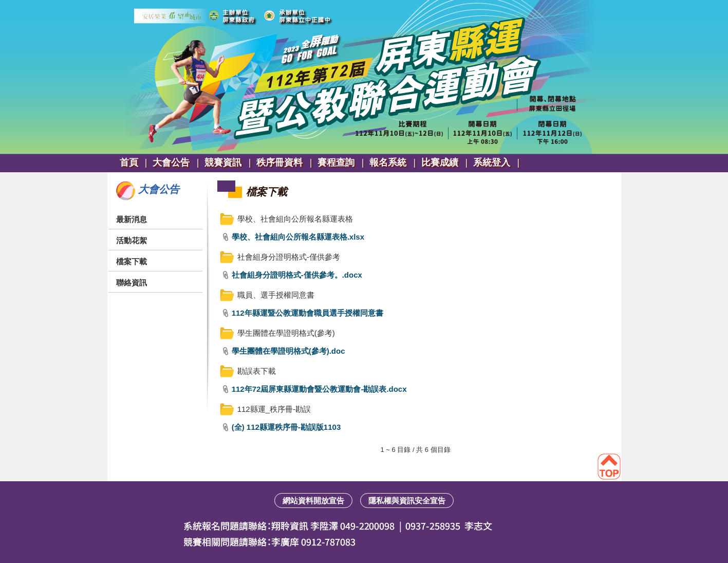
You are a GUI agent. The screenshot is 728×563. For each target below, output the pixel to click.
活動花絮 (132, 240)
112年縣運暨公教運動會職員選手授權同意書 (307, 313)
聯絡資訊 (132, 283)
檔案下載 (132, 261)
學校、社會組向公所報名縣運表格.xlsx (298, 237)
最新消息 (132, 219)
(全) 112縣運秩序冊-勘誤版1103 (286, 427)
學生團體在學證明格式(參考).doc (288, 351)
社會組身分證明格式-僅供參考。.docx (297, 275)
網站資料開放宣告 (313, 501)
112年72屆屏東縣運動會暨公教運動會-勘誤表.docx (319, 389)
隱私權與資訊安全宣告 (407, 501)
